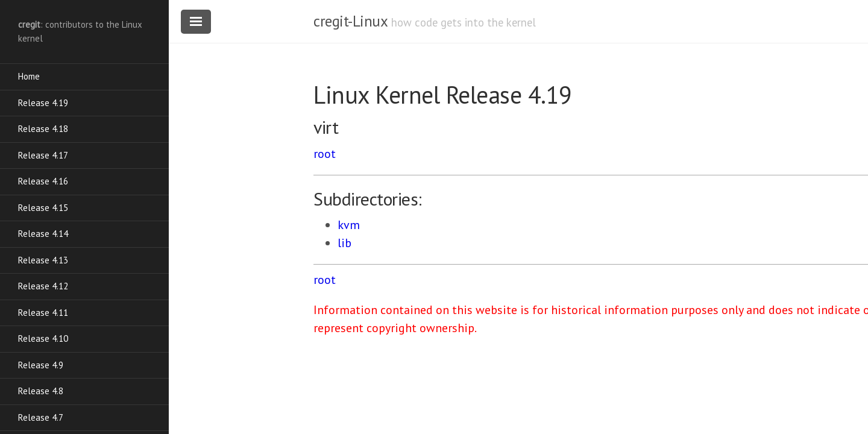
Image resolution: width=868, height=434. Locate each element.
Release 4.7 (41, 417)
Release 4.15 (43, 208)
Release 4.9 (41, 365)
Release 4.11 (43, 313)
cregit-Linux (350, 21)
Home (29, 76)
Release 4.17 (43, 155)
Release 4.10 (43, 338)
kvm (349, 225)
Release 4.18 (43, 129)
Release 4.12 (43, 286)
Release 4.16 (43, 181)
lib (344, 243)
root (325, 154)
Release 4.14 (43, 234)
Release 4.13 (43, 260)
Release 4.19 (43, 103)
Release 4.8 (41, 391)
